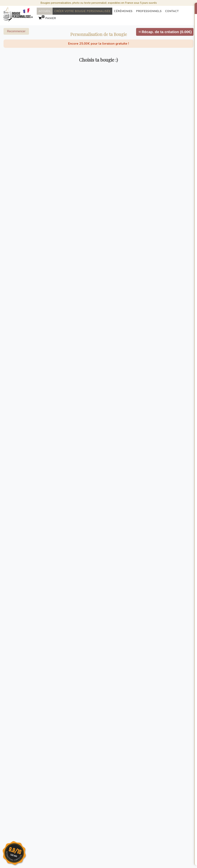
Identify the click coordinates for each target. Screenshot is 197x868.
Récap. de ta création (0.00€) (165, 32)
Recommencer (16, 31)
